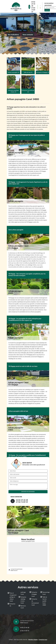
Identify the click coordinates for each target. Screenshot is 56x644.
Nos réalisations (13, 35)
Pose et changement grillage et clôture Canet (13, 597)
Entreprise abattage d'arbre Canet (23, 600)
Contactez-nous (43, 640)
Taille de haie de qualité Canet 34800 (45, 601)
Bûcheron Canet (23, 607)
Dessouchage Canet (45, 593)
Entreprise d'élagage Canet (34, 594)
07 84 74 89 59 (33, 10)
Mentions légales (33, 640)
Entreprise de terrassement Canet (35, 602)
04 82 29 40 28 (33, 4)
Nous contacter (28, 35)
